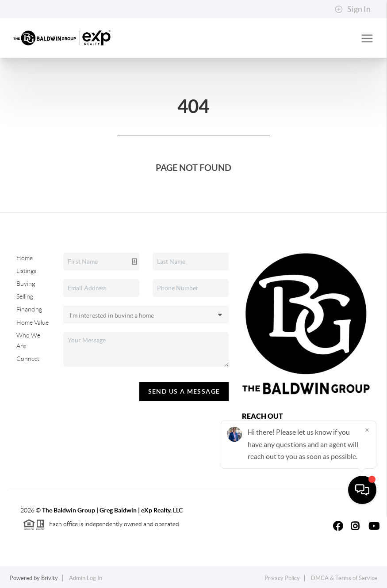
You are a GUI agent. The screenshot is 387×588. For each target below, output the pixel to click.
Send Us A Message (184, 391)
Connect (28, 359)
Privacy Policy (282, 578)
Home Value (33, 322)
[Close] (367, 503)
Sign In (353, 9)
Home (25, 258)
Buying (26, 284)
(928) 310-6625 (263, 458)
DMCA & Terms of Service (344, 578)
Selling (25, 296)
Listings (26, 271)
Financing (29, 309)
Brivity (50, 578)
